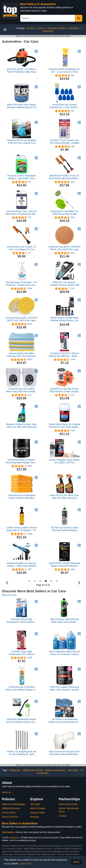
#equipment (15, 770)
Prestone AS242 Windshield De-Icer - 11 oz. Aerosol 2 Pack (64, 70)
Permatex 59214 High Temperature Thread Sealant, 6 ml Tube (21, 621)
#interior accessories (55, 770)
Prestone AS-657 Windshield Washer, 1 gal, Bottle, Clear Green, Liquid (21, 177)
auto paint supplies (57, 28)
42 (57, 581)
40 (46, 581)
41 (51, 581)
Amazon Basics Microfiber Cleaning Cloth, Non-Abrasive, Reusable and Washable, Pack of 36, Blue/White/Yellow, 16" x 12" (22, 355)
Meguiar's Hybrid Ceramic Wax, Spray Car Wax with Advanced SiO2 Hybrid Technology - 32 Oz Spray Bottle (21, 426)
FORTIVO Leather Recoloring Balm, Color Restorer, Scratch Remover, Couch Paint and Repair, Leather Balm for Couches (64, 688)
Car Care (31, 42)
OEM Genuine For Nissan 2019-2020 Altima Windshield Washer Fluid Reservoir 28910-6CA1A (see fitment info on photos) (64, 753)
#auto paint (73, 770)
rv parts (41, 28)
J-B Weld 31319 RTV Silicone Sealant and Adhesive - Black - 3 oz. (64, 355)
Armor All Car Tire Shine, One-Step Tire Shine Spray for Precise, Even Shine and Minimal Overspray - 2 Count (64, 497)
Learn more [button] (26, 864)
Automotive (11, 42)
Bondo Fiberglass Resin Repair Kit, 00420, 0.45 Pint (64, 461)
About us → (8, 792)
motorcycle (48, 31)
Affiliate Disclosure (11, 808)
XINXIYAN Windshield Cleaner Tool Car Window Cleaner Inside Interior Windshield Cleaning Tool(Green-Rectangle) (21, 721)
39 (40, 581)
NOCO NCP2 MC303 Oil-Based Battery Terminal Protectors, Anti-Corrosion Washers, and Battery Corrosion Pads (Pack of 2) (64, 565)
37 (29, 581)
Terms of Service (10, 817)
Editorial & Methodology (13, 804)
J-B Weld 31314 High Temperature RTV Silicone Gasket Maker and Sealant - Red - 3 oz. (21, 653)
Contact (63, 816)
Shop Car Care (9, 595)
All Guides (35, 804)
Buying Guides (37, 813)
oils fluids (74, 28)
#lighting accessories (33, 770)
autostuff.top (14, 838)
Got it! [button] (76, 862)
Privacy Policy (9, 813)
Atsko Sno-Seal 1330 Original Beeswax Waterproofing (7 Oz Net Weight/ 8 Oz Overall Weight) (21, 106)
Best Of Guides (38, 808)
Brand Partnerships (68, 804)
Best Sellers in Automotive (38, 4)
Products (35, 817)
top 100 (30, 28)
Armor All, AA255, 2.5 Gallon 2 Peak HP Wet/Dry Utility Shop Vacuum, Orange (21, 71)
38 (35, 581)
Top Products (8, 832)
